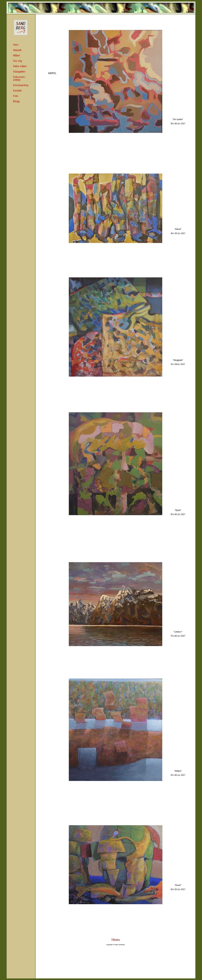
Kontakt (17, 91)
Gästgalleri (19, 72)
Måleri (17, 56)
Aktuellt (17, 50)
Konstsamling (21, 85)
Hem (16, 45)
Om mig (18, 61)
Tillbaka (115, 940)
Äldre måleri (20, 66)
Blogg (16, 101)
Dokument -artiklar (20, 78)
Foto (16, 96)
